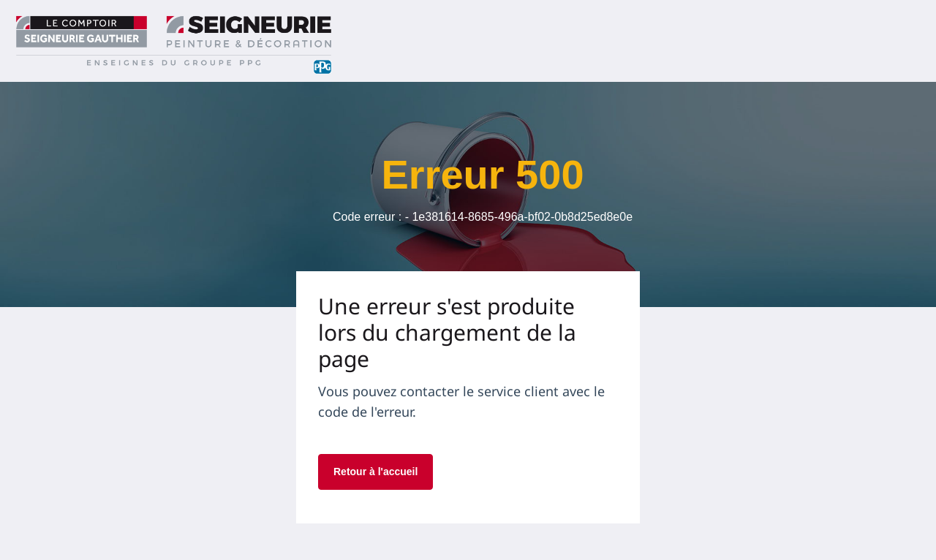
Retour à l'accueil (375, 472)
